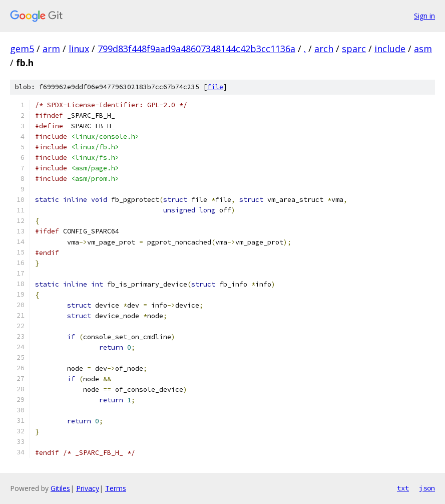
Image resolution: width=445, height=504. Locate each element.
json (427, 488)
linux (79, 49)
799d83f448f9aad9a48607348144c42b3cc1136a (196, 49)
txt (403, 488)
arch (324, 49)
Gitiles (60, 488)
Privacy (88, 488)
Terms (116, 488)
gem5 (22, 49)
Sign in (424, 16)
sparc (354, 49)
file (215, 87)
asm (423, 49)
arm (51, 49)
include (390, 49)
